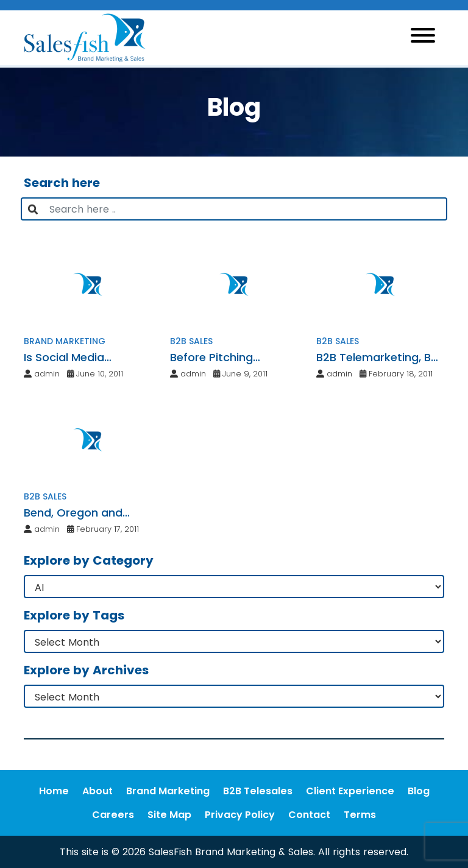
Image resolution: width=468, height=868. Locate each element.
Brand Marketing (168, 791)
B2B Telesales (258, 791)
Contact (309, 815)
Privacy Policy (240, 815)
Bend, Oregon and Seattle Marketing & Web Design (78, 513)
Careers (113, 815)
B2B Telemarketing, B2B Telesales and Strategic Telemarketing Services (380, 358)
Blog (419, 791)
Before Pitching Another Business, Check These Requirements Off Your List (232, 358)
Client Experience (350, 791)
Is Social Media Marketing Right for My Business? (85, 358)
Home (54, 791)
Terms (360, 815)
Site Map (169, 815)
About (97, 791)
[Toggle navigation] (423, 37)
